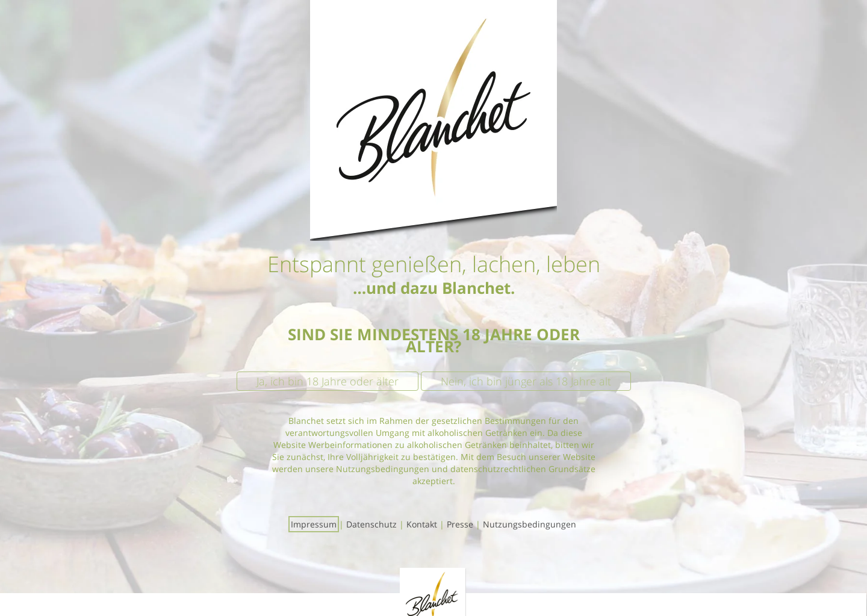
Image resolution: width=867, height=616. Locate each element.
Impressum (314, 524)
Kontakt (422, 524)
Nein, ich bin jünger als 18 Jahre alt (526, 381)
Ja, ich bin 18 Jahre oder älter (328, 381)
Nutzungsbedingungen (530, 524)
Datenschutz (371, 524)
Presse (460, 524)
